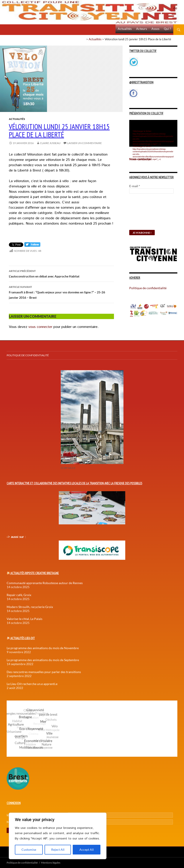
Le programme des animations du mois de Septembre (43, 660)
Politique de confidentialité (179, 6)
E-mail (135, 186)
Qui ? (167, 29)
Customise (29, 850)
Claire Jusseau (50, 143)
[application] (153, 133)
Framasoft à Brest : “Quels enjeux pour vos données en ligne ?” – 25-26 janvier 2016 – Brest (61, 292)
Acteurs (142, 29)
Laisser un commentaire (84, 143)
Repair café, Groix (19, 595)
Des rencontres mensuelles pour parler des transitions (44, 672)
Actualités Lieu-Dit (23, 638)
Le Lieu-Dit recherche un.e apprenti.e (32, 684)
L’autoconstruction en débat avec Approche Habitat (61, 273)
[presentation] (147, 214)
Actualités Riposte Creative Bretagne (35, 573)
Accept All (87, 850)
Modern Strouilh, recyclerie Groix (30, 607)
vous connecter (40, 327)
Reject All (58, 850)
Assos (155, 29)
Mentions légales (51, 863)
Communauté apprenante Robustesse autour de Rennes (45, 583)
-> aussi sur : (16, 537)
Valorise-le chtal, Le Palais (24, 619)
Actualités (125, 29)
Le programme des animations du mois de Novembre (43, 648)
